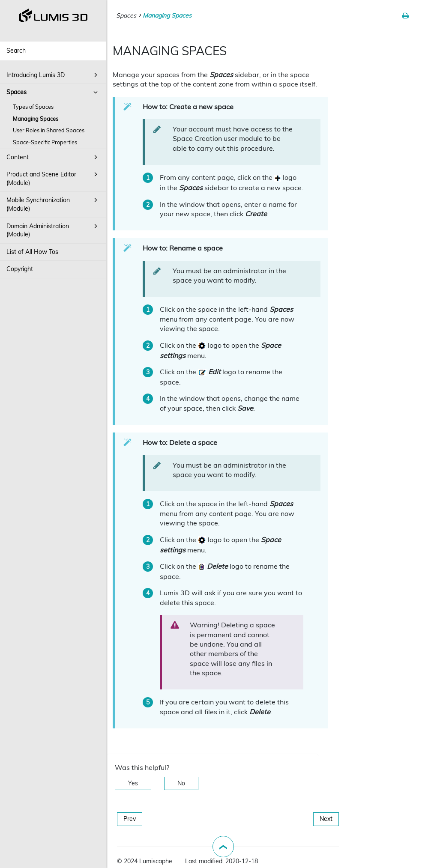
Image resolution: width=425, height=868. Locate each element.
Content (53, 157)
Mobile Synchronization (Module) (53, 204)
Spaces (53, 92)
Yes (133, 783)
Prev (130, 819)
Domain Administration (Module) (53, 230)
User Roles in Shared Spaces (49, 130)
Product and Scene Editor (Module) (53, 178)
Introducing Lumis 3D (53, 75)
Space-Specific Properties (45, 142)
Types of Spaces (33, 107)
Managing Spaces (36, 119)
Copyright (20, 269)
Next (326, 819)
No (181, 783)
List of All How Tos (32, 252)
